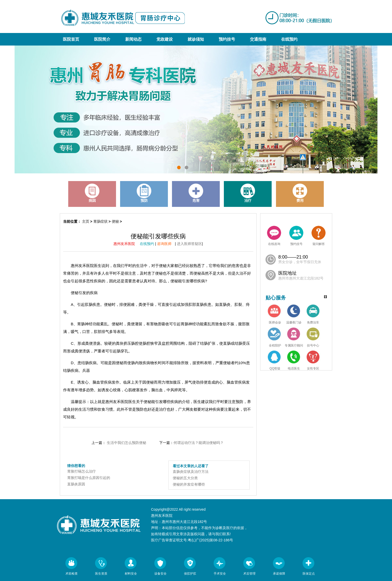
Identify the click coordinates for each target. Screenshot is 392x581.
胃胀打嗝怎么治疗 (82, 471)
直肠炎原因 (76, 484)
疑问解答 (319, 236)
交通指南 (258, 39)
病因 (92, 193)
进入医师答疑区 (189, 244)
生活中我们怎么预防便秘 (126, 443)
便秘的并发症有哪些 (189, 484)
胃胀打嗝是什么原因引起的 (89, 478)
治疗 (248, 193)
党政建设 (165, 39)
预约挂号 (227, 39)
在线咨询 (274, 236)
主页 (86, 221)
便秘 (115, 221)
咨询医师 (166, 244)
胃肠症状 (100, 221)
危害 (196, 193)
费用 (300, 193)
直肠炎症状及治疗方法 (191, 472)
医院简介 (102, 39)
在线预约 (289, 39)
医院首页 (71, 39)
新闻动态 (133, 39)
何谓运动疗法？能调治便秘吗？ (199, 443)
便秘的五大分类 (185, 478)
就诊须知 (196, 39)
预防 (144, 193)
